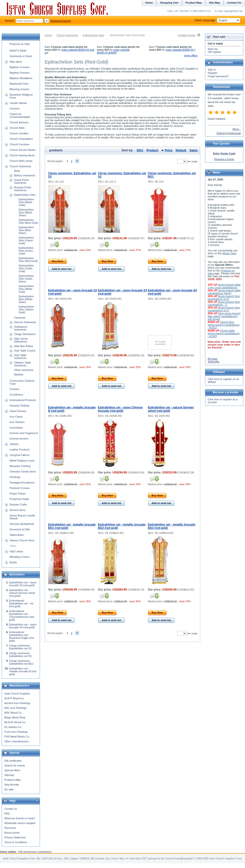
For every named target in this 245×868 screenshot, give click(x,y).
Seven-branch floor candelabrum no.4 (224, 309)
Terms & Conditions (16, 842)
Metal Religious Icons (22, 461)
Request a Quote (224, 159)
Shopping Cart (169, 3)
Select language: (217, 20)
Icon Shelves (17, 422)
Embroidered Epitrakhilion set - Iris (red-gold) (21, 603)
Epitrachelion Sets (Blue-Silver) (26, 230)
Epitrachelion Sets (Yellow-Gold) (26, 309)
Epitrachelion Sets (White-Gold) (26, 289)
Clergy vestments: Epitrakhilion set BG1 (21, 662)
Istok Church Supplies (17, 694)
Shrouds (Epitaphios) (22, 524)
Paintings (15, 477)
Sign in (212, 70)
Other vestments (24, 370)
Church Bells (17, 128)
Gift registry (214, 52)
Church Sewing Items (22, 155)
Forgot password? (218, 76)
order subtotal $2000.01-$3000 (113, 51)
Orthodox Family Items (23, 472)
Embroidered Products (23, 400)
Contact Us (234, 3)
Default (181, 150)
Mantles (19, 374)
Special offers (12, 770)
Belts (17, 171)
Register (213, 73)
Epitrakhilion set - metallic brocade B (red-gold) (23, 671)
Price (169, 150)
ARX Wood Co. (13, 713)
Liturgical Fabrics (19, 455)
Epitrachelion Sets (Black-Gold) (26, 202)
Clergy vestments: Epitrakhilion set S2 (20, 647)
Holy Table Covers (25, 351)
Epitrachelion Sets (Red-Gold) (28, 260)
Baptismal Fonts (19, 84)
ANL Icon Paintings (15, 708)
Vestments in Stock (21, 56)
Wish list (213, 49)
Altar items (16, 62)
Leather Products (20, 450)
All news (213, 359)
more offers (191, 55)
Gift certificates (13, 761)
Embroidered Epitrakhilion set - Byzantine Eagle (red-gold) (22, 636)
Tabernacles (17, 535)
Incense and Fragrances (24, 433)
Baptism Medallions (21, 78)
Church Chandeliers (21, 139)
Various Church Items (22, 540)
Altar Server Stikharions (21, 340)
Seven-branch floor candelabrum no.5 (224, 298)
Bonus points (12, 833)
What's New (229, 253)
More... (237, 129)
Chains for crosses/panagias (20, 115)
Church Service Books (23, 150)
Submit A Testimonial (229, 133)
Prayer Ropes (18, 494)
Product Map (194, 3)
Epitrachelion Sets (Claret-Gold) (26, 240)
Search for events (15, 765)
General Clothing (19, 406)
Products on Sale (20, 44)
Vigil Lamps (16, 551)
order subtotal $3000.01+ (180, 50)
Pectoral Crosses (20, 488)
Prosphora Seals (19, 499)
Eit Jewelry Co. (13, 727)
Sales (194, 150)
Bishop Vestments (25, 175)
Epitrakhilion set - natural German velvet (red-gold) (22, 593)
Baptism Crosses (19, 67)
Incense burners (19, 439)
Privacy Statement (15, 837)
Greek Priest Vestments (21, 181)
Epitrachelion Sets (93, 35)
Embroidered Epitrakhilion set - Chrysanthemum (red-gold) (22, 615)
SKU (140, 150)
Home (48, 35)
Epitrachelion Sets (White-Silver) (26, 299)
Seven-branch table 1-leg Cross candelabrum (224, 286)
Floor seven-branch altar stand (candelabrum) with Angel (224, 316)
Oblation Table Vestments (22, 364)
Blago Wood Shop (15, 717)
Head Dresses (18, 411)
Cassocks (20, 318)
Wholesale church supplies (20, 823)
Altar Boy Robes (24, 346)
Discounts (10, 828)
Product (152, 150)
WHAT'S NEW (18, 51)
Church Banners (19, 122)
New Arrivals (12, 785)
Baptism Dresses (19, 73)
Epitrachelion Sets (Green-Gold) (26, 251)
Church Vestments (67, 35)
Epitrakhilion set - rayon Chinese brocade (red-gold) (120, 409)
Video (13, 546)
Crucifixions (16, 395)
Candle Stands (18, 103)
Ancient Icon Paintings (17, 703)
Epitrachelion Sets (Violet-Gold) (26, 268)
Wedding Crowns (20, 557)
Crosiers (14, 389)
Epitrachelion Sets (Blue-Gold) (28, 221)
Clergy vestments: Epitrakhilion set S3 (20, 655)
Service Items (18, 510)
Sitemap (9, 775)
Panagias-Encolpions (22, 483)
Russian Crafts (18, 505)
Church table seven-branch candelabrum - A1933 (224, 333)
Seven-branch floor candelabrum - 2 (224, 303)
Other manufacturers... (17, 741)
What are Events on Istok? (20, 818)
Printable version (187, 35)
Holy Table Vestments (20, 357)
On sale (9, 789)
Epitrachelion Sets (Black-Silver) (26, 212)
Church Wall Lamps (21, 161)
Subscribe (214, 362)
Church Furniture (19, 144)
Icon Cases (16, 417)
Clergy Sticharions (25, 334)
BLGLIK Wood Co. (15, 722)
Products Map (12, 780)
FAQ (7, 814)
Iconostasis (16, 428)
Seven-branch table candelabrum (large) (224, 292)
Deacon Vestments (25, 322)
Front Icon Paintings (16, 732)
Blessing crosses (19, 89)
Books (13, 562)
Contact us (11, 809)
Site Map (214, 3)
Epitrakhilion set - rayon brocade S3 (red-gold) (23, 584)
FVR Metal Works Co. (17, 737)
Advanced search (61, 21)
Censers (14, 108)
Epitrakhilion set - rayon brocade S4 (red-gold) (23, 626)
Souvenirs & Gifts (20, 529)
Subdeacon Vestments (21, 328)
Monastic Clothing (20, 466)
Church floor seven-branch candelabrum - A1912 (224, 325)
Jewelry (14, 444)
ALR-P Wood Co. (14, 698)
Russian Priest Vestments (23, 189)
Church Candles (19, 133)
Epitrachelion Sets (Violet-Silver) (26, 279)
